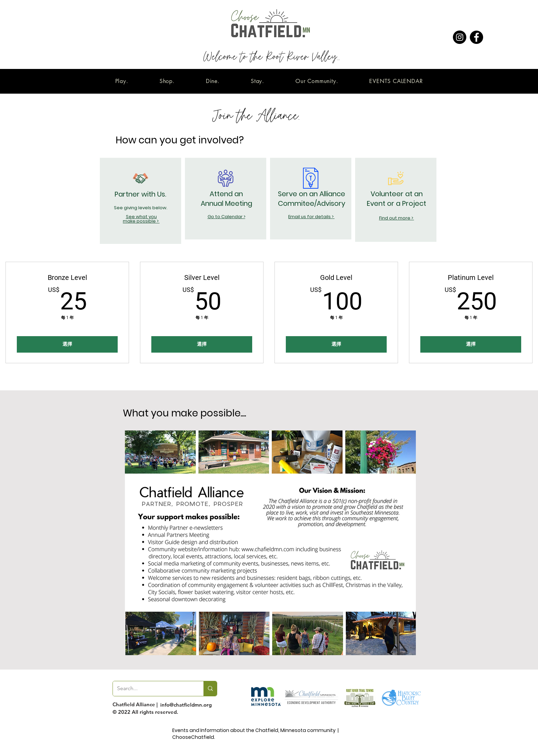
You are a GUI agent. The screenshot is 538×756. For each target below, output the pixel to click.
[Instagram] (460, 37)
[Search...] (153, 689)
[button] (122, 81)
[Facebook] (476, 37)
